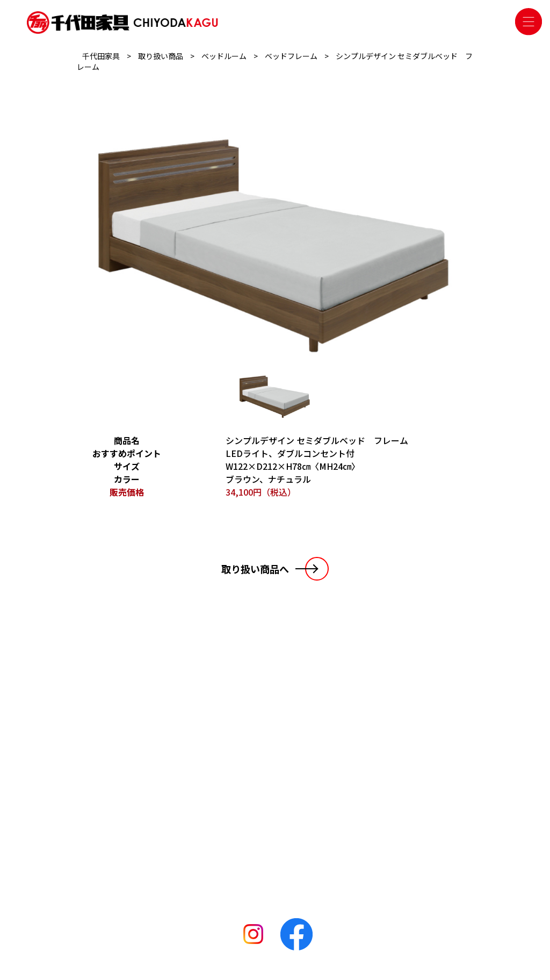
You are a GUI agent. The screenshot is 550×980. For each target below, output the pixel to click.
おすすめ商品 (185, 833)
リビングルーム (189, 772)
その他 (174, 848)
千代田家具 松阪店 (290, 803)
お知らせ (113, 778)
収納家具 (178, 818)
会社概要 (113, 812)
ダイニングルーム (193, 803)
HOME (108, 761)
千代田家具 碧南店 (290, 833)
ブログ (108, 795)
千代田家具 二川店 (290, 818)
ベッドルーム (185, 788)
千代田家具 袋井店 (290, 788)
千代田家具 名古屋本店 (298, 772)
